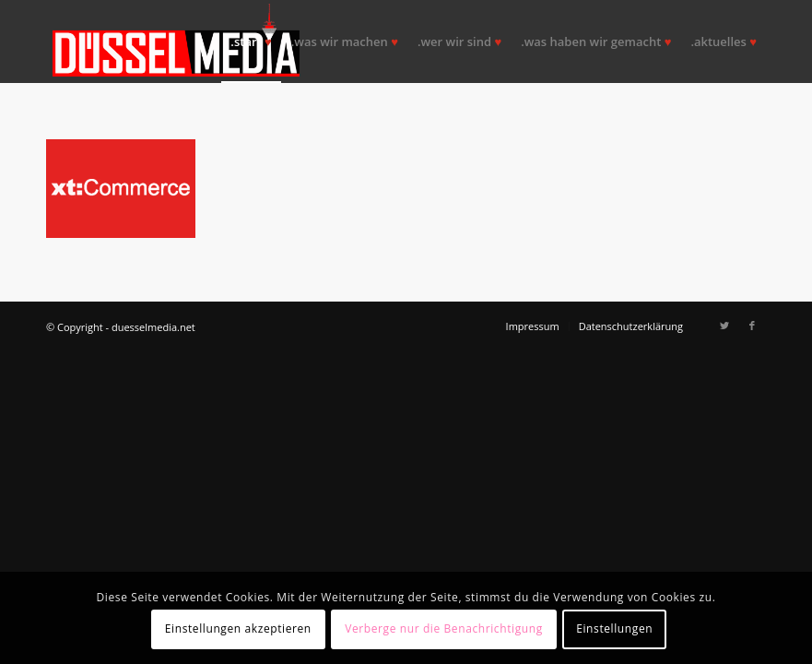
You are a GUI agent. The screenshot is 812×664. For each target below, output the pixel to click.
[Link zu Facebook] (752, 326)
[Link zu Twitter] (724, 326)
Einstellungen (614, 628)
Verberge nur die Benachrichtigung (444, 628)
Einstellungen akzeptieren (238, 628)
